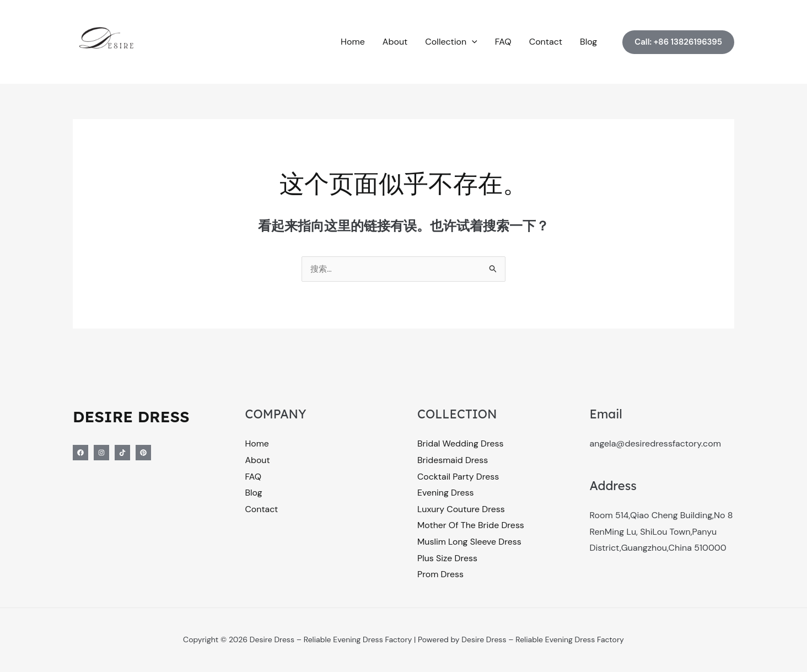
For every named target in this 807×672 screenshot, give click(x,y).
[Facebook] (80, 453)
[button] (472, 42)
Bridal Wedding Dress (461, 444)
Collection (451, 42)
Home (353, 42)
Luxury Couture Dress (461, 510)
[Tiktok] (122, 453)
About (395, 42)
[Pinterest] (143, 453)
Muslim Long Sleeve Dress (470, 543)
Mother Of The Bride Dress (471, 526)
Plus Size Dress (448, 559)
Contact (546, 42)
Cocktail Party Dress (459, 477)
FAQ (503, 42)
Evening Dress (446, 494)
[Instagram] (101, 453)
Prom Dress (441, 575)
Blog (588, 42)
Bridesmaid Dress (453, 461)
